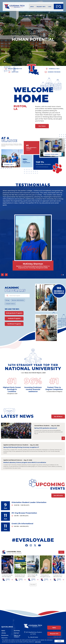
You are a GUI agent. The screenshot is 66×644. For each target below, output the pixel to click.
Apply (32, 7)
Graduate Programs (14, 318)
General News (39, 426)
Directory (4, 633)
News (3, 635)
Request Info (41, 7)
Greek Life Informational (22, 524)
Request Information (15, 69)
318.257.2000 (34, 633)
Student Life (8, 165)
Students (47, 426)
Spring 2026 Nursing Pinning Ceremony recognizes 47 (21, 447)
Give (50, 7)
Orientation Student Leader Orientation (29, 502)
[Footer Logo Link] (33, 621)
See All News (58, 417)
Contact (17, 628)
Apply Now (15, 72)
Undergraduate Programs (14, 313)
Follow (61, 552)
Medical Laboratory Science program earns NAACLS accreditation (25, 462)
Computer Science (10, 304)
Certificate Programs (14, 324)
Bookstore (5, 631)
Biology (7, 300)
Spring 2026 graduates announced (46, 428)
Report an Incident (17, 631)
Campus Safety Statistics (17, 636)
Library (4, 628)
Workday (17, 626)
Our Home (42, 126)
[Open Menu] (59, 6)
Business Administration (18, 300)
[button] (7, 569)
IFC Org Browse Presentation (24, 513)
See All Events (58, 495)
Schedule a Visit (54, 69)
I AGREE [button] (59, 641)
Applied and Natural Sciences (13, 445)
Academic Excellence (52, 154)
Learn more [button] (38, 642)
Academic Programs (54, 72)
